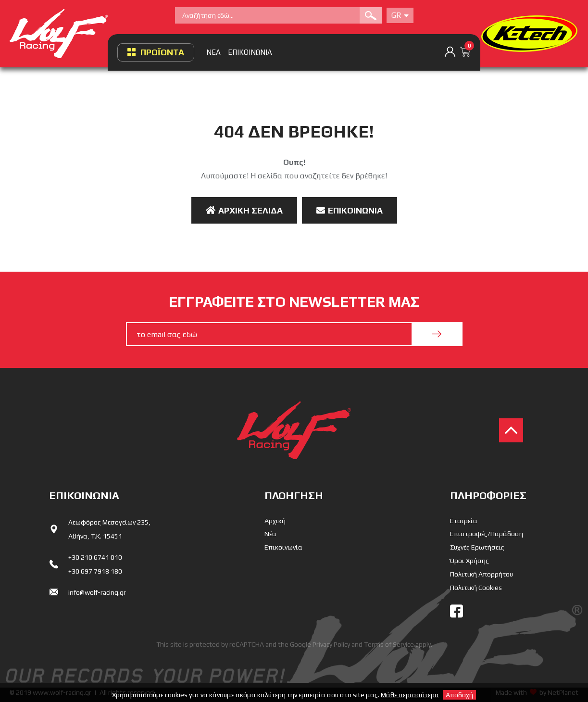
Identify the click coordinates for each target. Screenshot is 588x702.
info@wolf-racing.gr (97, 592)
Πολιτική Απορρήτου (482, 574)
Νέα (270, 534)
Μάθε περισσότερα (410, 695)
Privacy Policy (331, 644)
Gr (400, 15)
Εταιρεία (464, 521)
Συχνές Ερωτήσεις (477, 547)
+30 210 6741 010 (95, 557)
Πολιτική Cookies (476, 588)
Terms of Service (389, 644)
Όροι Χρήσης (469, 561)
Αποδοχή (459, 695)
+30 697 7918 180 (95, 571)
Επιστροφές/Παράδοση (487, 534)
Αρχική (275, 521)
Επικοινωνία (350, 210)
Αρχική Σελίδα (244, 210)
